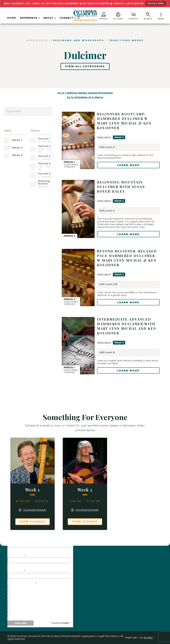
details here (156, 4)
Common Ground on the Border (34, 612)
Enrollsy (148, 638)
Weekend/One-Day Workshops (32, 609)
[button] (30, 18)
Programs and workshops (78, 40)
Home (12, 18)
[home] (85, 15)
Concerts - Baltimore (26, 594)
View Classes (33, 522)
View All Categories (85, 66)
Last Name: (16, 571)
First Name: (17, 555)
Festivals (17, 601)
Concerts (17, 591)
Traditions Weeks (126, 40)
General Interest (23, 587)
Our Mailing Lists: (22, 583)
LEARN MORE (128, 165)
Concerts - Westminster (28, 598)
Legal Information (108, 636)
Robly (66, 623)
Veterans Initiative (24, 616)
